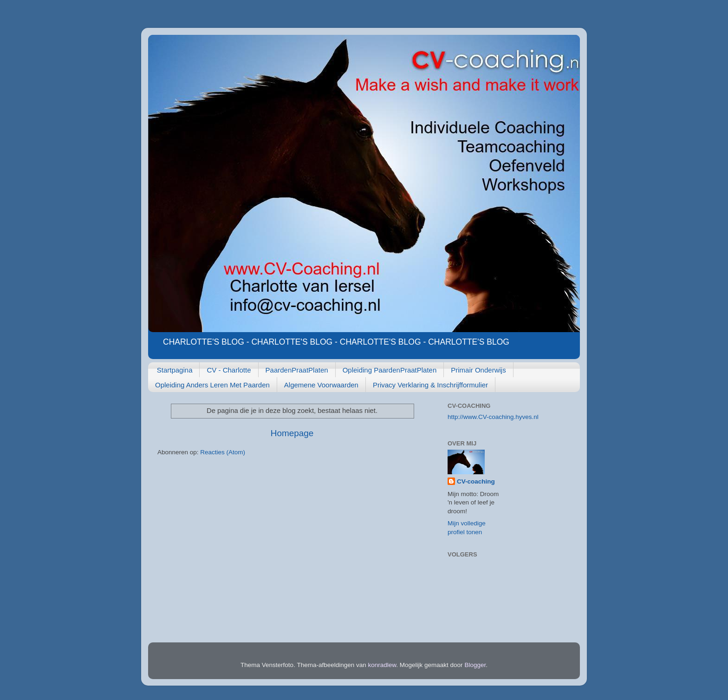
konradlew (382, 665)
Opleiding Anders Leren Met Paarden (212, 385)
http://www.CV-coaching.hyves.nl (493, 417)
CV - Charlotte (229, 370)
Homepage (292, 433)
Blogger (475, 665)
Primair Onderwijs (478, 370)
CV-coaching (476, 481)
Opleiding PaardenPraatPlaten (390, 370)
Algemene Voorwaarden (321, 385)
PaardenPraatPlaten (297, 370)
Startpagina (175, 370)
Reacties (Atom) (223, 452)
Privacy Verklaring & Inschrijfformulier (430, 385)
